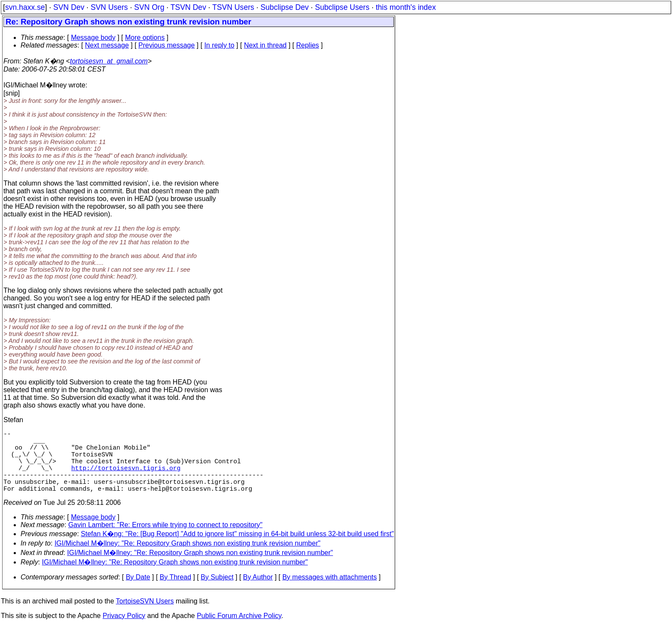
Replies (307, 45)
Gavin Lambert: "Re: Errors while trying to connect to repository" (165, 540)
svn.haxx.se (25, 7)
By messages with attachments (330, 592)
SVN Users (109, 7)
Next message (107, 45)
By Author (258, 592)
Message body (93, 37)
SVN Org (149, 7)
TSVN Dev (188, 7)
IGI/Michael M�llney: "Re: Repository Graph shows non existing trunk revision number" (187, 559)
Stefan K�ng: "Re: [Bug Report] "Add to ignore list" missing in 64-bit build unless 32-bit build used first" (238, 549)
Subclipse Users (342, 7)
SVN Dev (69, 7)
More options (145, 37)
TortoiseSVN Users (145, 616)
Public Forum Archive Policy (239, 631)
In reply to (219, 45)
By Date (138, 592)
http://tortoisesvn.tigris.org (126, 478)
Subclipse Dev (285, 7)
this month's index (406, 7)
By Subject (217, 592)
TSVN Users (233, 7)
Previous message (167, 45)
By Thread (176, 592)
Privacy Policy (124, 631)
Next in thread (265, 45)
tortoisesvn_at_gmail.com (109, 61)
